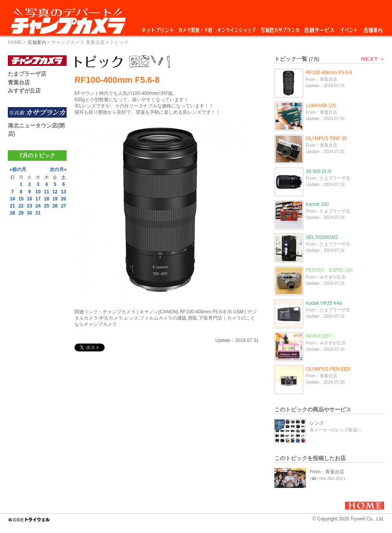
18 (46, 199)
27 (63, 206)
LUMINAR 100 (321, 106)
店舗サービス (319, 28)
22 (21, 206)
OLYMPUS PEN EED (328, 369)
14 (12, 199)
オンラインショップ (236, 28)
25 (46, 206)
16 (30, 199)
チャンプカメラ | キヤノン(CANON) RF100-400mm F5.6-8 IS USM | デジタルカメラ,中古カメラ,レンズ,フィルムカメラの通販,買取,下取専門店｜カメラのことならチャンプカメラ (166, 318)
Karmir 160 (317, 204)
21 (12, 206)
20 (63, 199)
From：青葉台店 (327, 472)
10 (38, 192)
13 (63, 192)
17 (38, 199)
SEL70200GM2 (322, 237)
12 (55, 192)
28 (12, 213)
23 (30, 206)
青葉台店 (19, 82)
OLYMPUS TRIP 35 (326, 138)
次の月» (58, 169)
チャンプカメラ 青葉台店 (78, 42)
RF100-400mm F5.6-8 (329, 73)
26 (55, 206)
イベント (349, 28)
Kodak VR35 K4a (324, 303)
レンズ (317, 423)
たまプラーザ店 (27, 74)
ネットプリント (159, 28)
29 (21, 213)
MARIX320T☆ (321, 336)
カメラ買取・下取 (196, 28)
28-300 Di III (318, 171)
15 (21, 199)
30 (30, 213)
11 (46, 192)
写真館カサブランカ (280, 28)
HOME (15, 42)
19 (55, 199)
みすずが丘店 (24, 91)
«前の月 (18, 169)
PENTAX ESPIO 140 (329, 270)
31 (38, 213)
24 (38, 206)
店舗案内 (373, 28)
